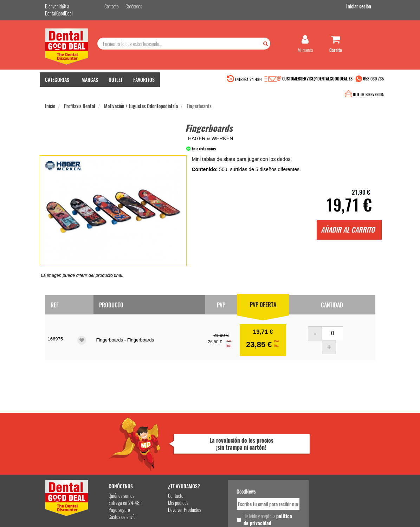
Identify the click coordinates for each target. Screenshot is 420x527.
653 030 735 (373, 80)
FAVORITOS (144, 81)
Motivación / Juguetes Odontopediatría (141, 94)
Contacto (166, 434)
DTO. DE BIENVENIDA (209, 81)
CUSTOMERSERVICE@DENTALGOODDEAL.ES (317, 80)
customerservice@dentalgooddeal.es (237, 516)
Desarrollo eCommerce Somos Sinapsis (72, 521)
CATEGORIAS (57, 81)
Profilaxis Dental (80, 94)
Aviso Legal (274, 516)
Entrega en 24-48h (118, 441)
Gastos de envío (115, 455)
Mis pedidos (169, 441)
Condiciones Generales (302, 516)
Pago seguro (112, 448)
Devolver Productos (175, 448)
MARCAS (90, 81)
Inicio (50, 94)
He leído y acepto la (255, 457)
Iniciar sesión (363, 6)
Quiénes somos (114, 434)
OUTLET (116, 81)
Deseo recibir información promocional (251, 473)
